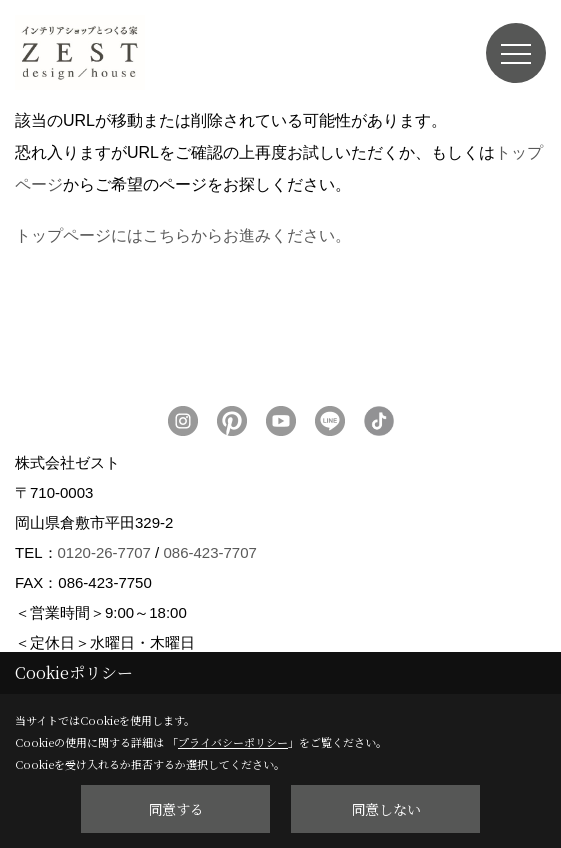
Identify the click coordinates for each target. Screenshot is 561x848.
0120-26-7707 (104, 552)
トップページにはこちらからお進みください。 (183, 235)
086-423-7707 (209, 552)
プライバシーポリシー (233, 742)
